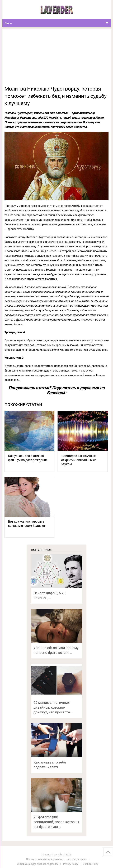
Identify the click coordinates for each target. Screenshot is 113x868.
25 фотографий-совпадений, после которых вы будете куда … (56, 822)
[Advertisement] (57, 59)
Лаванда (46, 855)
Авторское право (77, 859)
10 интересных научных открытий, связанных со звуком (79, 460)
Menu (8, 23)
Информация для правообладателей (38, 864)
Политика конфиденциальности (44, 859)
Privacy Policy (71, 864)
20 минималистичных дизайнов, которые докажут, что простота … (53, 707)
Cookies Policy (91, 864)
